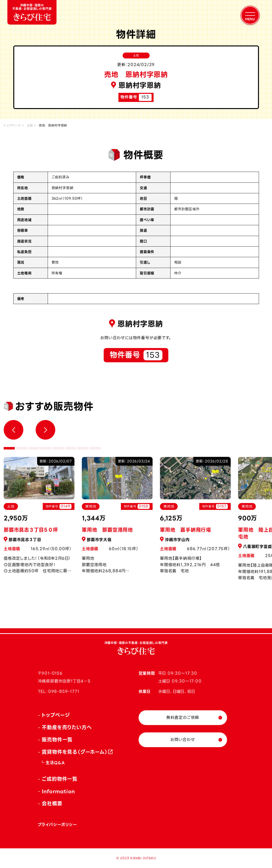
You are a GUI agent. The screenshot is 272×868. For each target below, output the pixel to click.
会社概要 (52, 804)
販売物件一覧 (57, 740)
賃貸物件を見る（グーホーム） (75, 752)
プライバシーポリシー (57, 825)
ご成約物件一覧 (60, 779)
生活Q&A (55, 763)
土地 (30, 125)
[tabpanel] (117, 518)
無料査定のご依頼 (183, 718)
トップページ (12, 125)
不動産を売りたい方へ (67, 728)
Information (58, 791)
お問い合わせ (183, 740)
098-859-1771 (64, 692)
